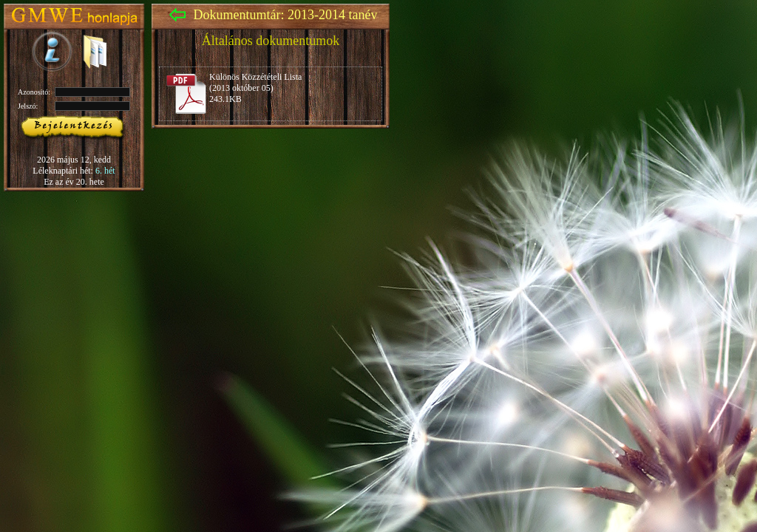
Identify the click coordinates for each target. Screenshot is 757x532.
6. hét (105, 171)
